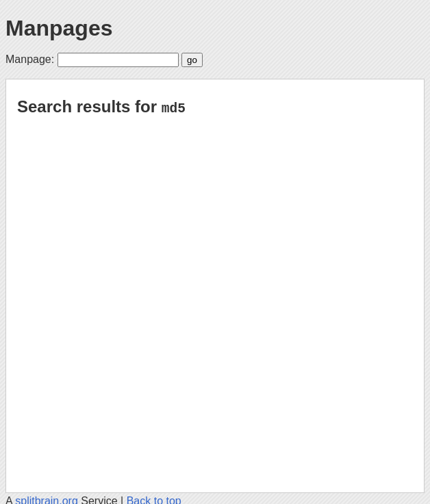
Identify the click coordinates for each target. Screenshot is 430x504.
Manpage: (30, 59)
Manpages (59, 28)
